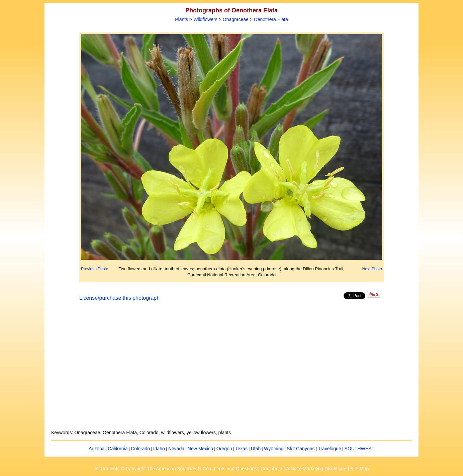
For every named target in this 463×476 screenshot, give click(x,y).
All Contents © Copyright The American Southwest (147, 469)
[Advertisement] (231, 369)
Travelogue (330, 449)
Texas (241, 449)
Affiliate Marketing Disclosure (316, 469)
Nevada (176, 449)
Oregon (224, 449)
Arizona (97, 449)
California (118, 449)
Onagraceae (236, 19)
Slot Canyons (301, 449)
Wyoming (274, 449)
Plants (181, 19)
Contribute (271, 469)
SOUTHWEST (359, 449)
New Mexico (200, 449)
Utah (256, 449)
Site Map (359, 469)
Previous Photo (95, 269)
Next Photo (372, 269)
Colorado (140, 449)
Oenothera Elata (271, 19)
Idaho (159, 449)
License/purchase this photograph (119, 298)
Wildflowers (205, 19)
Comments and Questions (230, 469)
